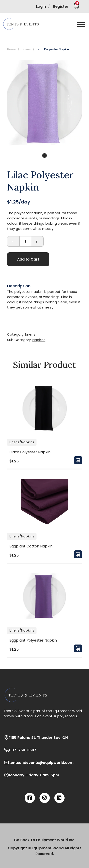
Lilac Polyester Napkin (53, 49)
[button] (24, 24)
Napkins (39, 340)
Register (61, 6)
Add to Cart (28, 259)
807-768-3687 (20, 750)
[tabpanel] (44, 103)
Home (11, 49)
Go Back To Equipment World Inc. (45, 840)
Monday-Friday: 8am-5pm (31, 775)
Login (41, 6)
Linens (26, 49)
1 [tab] (44, 156)
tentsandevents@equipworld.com (39, 763)
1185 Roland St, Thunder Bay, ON (36, 738)
